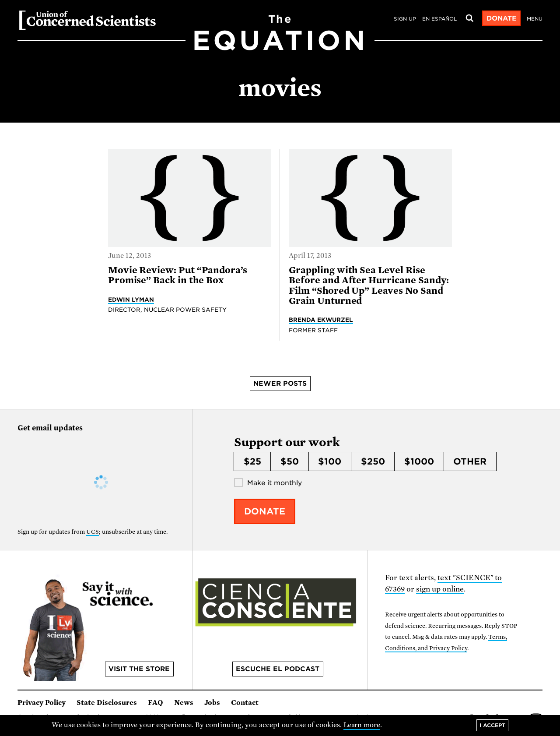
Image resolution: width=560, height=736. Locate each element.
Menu (535, 19)
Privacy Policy (42, 703)
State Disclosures (107, 703)
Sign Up (405, 19)
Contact (245, 703)
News (184, 703)
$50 (290, 461)
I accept (492, 725)
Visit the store (139, 669)
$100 (330, 461)
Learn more (362, 725)
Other (470, 461)
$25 (252, 461)
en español (439, 19)
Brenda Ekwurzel (321, 320)
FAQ (156, 703)
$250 (373, 461)
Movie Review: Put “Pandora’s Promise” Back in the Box (178, 275)
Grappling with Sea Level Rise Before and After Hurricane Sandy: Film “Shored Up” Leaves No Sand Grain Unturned (369, 285)
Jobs (212, 703)
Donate (502, 18)
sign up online (440, 589)
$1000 (419, 461)
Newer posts (280, 384)
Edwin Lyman (131, 299)
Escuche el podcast (278, 669)
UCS (93, 532)
